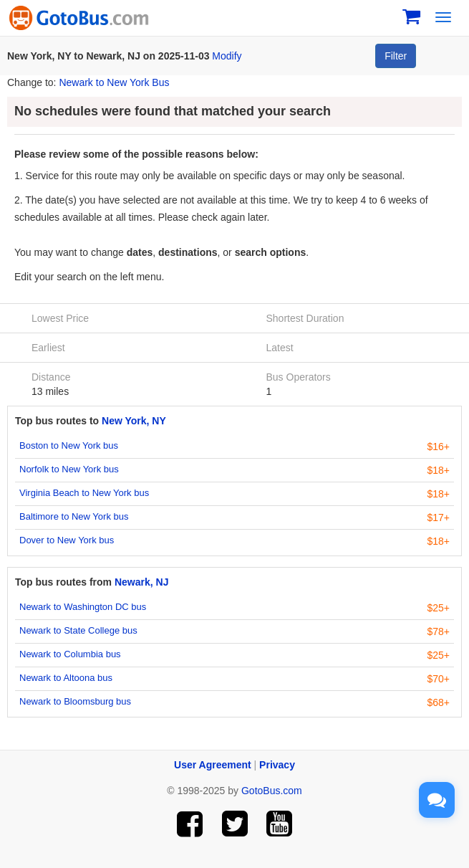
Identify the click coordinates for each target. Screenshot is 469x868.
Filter (396, 56)
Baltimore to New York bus (74, 516)
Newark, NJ (141, 582)
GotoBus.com (272, 791)
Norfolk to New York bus (69, 469)
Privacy (277, 765)
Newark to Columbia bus (70, 654)
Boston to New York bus (69, 445)
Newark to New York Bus (114, 82)
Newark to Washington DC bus (83, 607)
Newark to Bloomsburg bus (75, 701)
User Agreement (213, 765)
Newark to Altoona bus (66, 678)
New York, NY (134, 421)
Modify (227, 56)
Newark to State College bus (78, 630)
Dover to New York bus (67, 540)
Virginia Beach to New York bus (84, 493)
